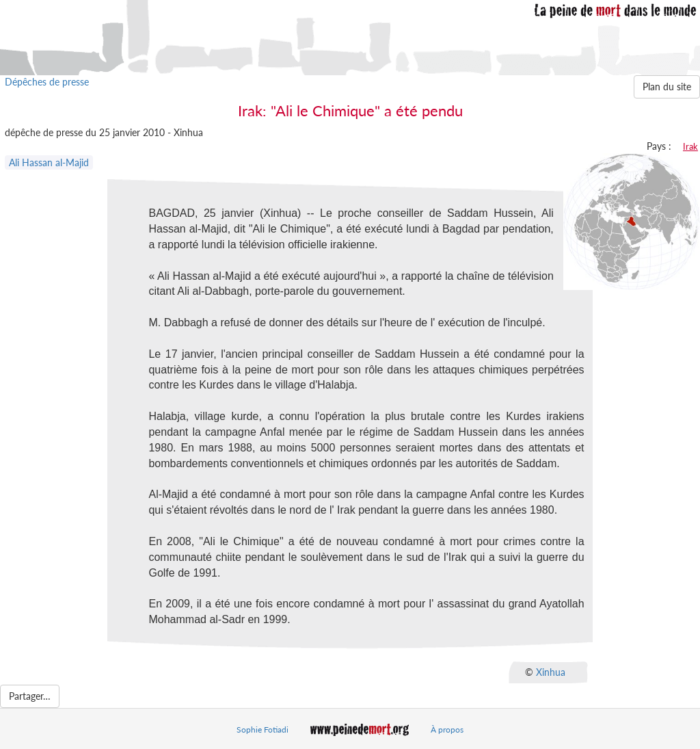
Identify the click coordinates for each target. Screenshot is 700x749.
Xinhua (551, 672)
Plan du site (667, 87)
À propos (447, 730)
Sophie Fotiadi (262, 730)
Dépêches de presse (47, 82)
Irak (690, 146)
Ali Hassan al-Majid (49, 162)
